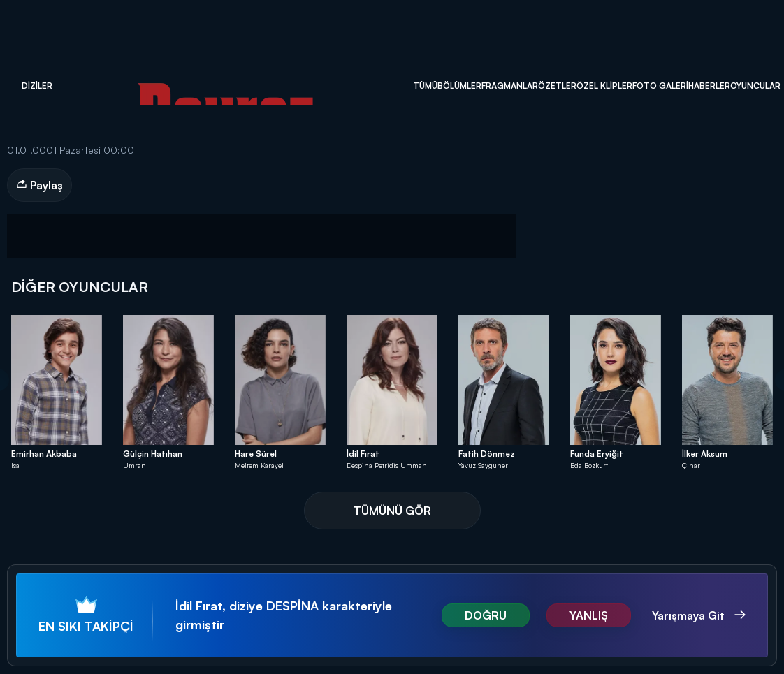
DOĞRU (486, 615)
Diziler (37, 86)
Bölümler (459, 86)
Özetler (557, 86)
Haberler (709, 86)
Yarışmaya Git (690, 615)
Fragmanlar (510, 86)
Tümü (425, 86)
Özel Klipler (604, 86)
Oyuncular (755, 86)
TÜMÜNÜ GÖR (392, 511)
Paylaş (39, 185)
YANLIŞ (589, 615)
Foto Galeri (660, 86)
